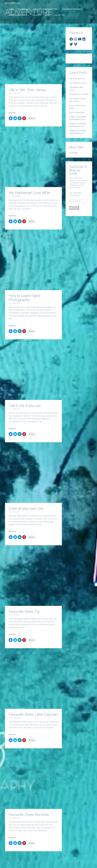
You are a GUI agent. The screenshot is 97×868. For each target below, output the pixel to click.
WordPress (89, 865)
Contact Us (59, 15)
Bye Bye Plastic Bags (77, 112)
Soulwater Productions (46, 9)
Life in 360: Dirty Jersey (27, 90)
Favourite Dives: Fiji (24, 611)
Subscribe (74, 208)
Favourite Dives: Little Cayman (33, 714)
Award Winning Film (19, 15)
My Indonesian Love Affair (29, 193)
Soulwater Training (73, 9)
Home (11, 9)
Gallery (37, 15)
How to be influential (77, 79)
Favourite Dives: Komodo (29, 815)
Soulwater (13, 3)
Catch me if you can (25, 406)
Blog (47, 15)
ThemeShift (73, 865)
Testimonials (24, 9)
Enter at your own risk (26, 508)
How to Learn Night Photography (24, 298)
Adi (19, 93)
